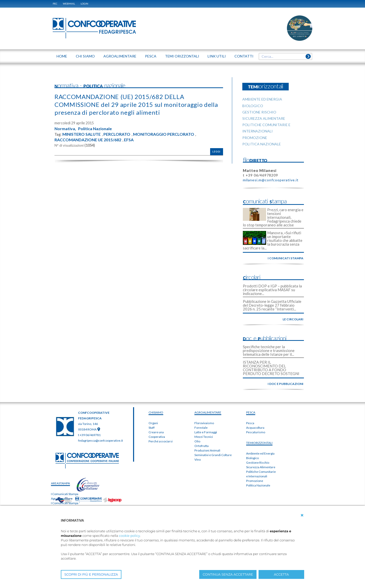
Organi (153, 423)
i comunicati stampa (286, 258)
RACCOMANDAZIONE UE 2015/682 (88, 140)
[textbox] (284, 56)
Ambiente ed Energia (260, 453)
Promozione (255, 481)
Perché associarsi (161, 441)
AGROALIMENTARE (208, 412)
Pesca (250, 423)
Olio (197, 441)
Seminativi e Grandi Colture (213, 455)
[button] (302, 515)
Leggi (216, 152)
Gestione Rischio (258, 463)
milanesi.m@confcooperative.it (271, 180)
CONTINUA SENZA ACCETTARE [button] (228, 574)
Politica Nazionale (95, 129)
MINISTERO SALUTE (82, 134)
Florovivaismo (204, 423)
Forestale (201, 428)
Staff (152, 428)
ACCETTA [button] (281, 574)
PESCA (251, 412)
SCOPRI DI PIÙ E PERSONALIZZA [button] (91, 574)
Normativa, (65, 129)
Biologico (252, 458)
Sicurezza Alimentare (261, 467)
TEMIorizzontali (259, 443)
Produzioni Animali (207, 450)
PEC (55, 4)
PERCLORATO (117, 134)
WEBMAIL (69, 4)
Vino (198, 459)
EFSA (129, 140)
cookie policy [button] (129, 536)
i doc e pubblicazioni (286, 384)
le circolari (293, 319)
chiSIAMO (156, 412)
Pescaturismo (256, 432)
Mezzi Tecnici (204, 437)
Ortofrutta (202, 446)
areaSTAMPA (60, 483)
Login (84, 4)
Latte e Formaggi (206, 432)
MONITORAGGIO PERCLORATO (164, 134)
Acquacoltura (255, 428)
